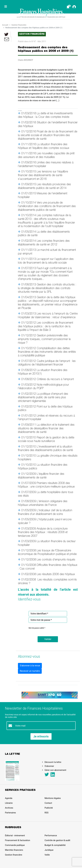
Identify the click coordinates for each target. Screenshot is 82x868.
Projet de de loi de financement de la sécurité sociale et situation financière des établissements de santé (48, 135)
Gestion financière (19, 25)
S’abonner (49, 766)
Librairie (9, 803)
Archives (9, 808)
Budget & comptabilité (55, 845)
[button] (48, 639)
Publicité (49, 808)
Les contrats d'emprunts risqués (56, 560)
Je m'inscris (41, 736)
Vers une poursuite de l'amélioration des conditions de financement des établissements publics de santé (47, 207)
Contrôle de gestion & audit (57, 840)
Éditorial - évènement (15, 835)
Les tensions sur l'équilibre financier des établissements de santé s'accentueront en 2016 (43, 175)
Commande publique (15, 845)
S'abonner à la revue (30, 666)
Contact (48, 803)
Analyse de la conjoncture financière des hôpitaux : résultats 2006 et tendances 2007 (43, 533)
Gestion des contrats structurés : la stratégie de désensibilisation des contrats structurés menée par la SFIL (47, 288)
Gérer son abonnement (55, 770)
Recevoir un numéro (30, 671)
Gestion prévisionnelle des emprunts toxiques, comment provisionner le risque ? (44, 339)
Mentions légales (53, 798)
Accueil (5, 25)
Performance (51, 835)
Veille (47, 855)
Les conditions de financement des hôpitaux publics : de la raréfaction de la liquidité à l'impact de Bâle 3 (45, 327)
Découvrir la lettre (53, 762)
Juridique (49, 850)
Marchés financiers (14, 850)
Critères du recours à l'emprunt (55, 380)
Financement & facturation (18, 840)
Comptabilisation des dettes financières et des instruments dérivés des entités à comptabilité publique (47, 352)
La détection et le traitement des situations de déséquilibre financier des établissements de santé (46, 429)
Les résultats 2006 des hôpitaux (56, 575)
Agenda (9, 798)
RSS (46, 813)
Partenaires (10, 813)
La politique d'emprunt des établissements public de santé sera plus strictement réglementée (43, 398)
